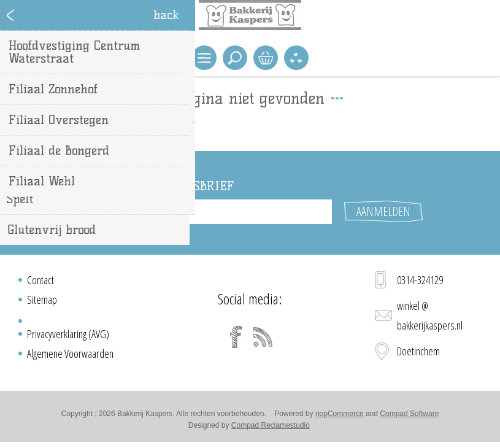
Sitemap (42, 299)
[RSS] (263, 337)
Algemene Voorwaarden (70, 353)
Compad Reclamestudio (271, 425)
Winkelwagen (266, 58)
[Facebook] (236, 337)
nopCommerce (340, 414)
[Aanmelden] (240, 212)
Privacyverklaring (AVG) (68, 334)
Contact (40, 280)
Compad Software (409, 414)
